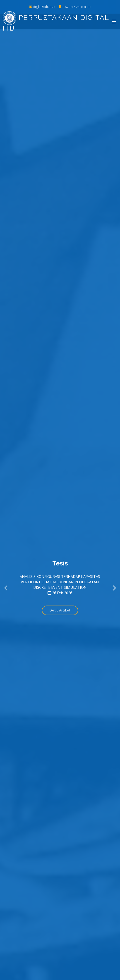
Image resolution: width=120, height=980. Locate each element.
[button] (6, 588)
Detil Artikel (60, 611)
